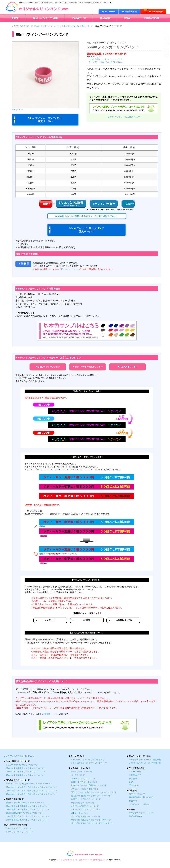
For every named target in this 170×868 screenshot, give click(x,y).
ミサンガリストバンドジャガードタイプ (89, 763)
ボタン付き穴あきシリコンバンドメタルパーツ (92, 823)
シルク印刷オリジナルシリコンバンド (106, 59)
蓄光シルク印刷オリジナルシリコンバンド (25, 803)
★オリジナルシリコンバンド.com (19, 756)
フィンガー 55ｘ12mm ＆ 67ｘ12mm (106, 62)
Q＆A (120, 16)
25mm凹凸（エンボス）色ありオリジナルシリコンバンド (32, 794)
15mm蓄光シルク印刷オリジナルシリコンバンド (28, 806)
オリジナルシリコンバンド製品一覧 (74, 26)
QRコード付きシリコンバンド (84, 782)
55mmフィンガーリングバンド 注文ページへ (45, 120)
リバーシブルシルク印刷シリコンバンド (89, 785)
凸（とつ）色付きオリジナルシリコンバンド (91, 796)
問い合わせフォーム (70, 269)
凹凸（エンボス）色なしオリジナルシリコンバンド (94, 792)
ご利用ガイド (71, 16)
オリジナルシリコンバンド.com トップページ (32, 26)
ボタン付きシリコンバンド (83, 803)
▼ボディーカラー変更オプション (88, 367)
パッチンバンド (78, 775)
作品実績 (97, 16)
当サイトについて (137, 794)
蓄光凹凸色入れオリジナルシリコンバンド (25, 813)
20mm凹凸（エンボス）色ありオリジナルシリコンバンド (32, 791)
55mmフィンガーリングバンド (20, 828)
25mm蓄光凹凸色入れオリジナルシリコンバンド (28, 820)
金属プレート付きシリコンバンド (86, 799)
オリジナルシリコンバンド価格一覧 (145, 763)
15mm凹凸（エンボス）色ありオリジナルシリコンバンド (32, 787)
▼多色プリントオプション (48, 367)
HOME (7, 16)
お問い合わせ (143, 16)
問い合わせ (134, 785)
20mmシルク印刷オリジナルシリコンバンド (26, 772)
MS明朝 (87, 620)
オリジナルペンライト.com (141, 813)
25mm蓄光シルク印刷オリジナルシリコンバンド (28, 810)
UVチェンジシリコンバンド (83, 779)
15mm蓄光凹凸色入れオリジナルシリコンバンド (28, 816)
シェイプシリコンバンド (82, 772)
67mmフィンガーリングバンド (20, 832)
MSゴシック (50, 620)
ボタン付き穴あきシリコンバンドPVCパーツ (91, 820)
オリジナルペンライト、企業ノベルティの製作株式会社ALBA (84, 860)
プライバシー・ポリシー (140, 804)
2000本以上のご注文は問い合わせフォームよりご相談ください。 (87, 216)
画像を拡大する (18, 110)
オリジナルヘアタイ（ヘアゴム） (86, 810)
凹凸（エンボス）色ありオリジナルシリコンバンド (29, 784)
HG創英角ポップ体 (123, 620)
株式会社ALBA (135, 816)
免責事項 (133, 801)
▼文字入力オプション (127, 367)
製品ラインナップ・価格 (37, 16)
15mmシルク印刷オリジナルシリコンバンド (26, 768)
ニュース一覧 (135, 772)
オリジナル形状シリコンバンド (85, 806)
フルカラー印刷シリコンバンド (85, 789)
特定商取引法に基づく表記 (141, 797)
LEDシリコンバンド (80, 813)
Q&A (131, 782)
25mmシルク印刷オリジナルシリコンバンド (26, 775)
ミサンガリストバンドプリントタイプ (88, 760)
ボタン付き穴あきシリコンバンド (86, 816)
